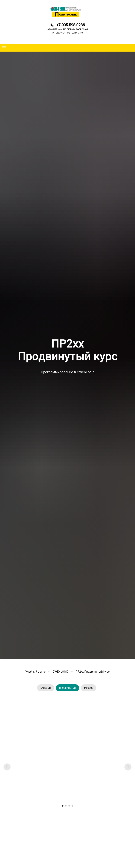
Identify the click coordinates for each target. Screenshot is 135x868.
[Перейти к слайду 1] (63, 806)
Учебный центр (35, 671)
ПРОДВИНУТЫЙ (67, 688)
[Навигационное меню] (4, 48)
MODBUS (89, 688)
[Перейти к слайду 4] (72, 806)
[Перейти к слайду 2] (66, 806)
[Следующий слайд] (128, 767)
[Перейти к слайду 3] (69, 806)
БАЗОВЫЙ (46, 688)
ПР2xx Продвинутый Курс (93, 671)
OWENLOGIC (61, 671)
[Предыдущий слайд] (7, 767)
